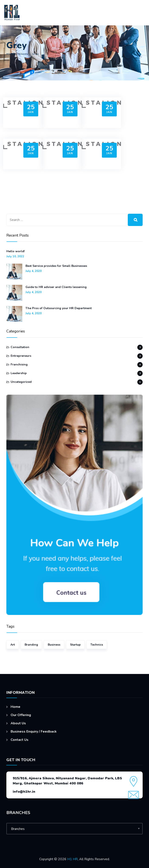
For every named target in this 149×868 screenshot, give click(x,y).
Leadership (19, 373)
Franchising (19, 364)
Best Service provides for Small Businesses (56, 266)
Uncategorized (21, 382)
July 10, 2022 (15, 257)
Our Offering (21, 715)
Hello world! (15, 251)
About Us (18, 723)
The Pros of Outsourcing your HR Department (59, 308)
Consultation (20, 347)
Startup (75, 645)
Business (54, 645)
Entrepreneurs (21, 356)
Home (15, 707)
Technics (97, 645)
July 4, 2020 (34, 271)
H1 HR (72, 859)
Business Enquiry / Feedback (34, 732)
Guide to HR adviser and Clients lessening (56, 287)
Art (13, 645)
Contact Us (20, 740)
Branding (31, 645)
